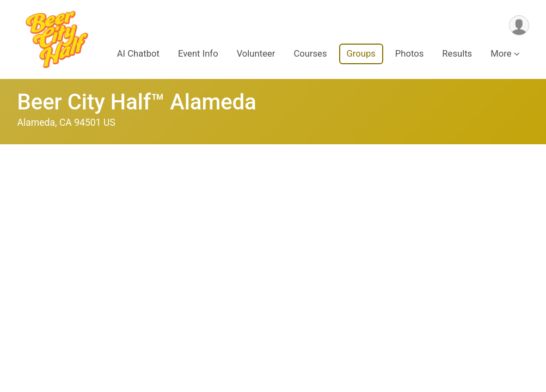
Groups (361, 54)
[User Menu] (519, 25)
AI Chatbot (138, 54)
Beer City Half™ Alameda (137, 102)
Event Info (198, 54)
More (501, 54)
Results (457, 54)
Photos (409, 54)
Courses (310, 54)
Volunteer (256, 54)
